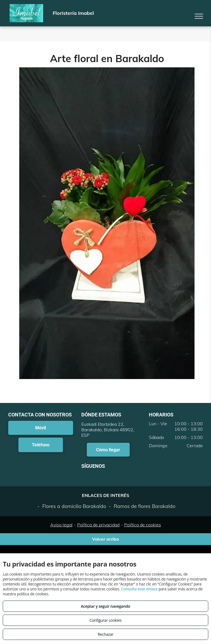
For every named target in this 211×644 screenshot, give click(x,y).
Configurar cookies (106, 620)
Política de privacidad (98, 525)
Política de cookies (143, 525)
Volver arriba (105, 539)
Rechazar (105, 634)
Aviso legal (61, 525)
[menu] (199, 16)
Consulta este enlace (139, 589)
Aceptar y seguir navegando (105, 606)
